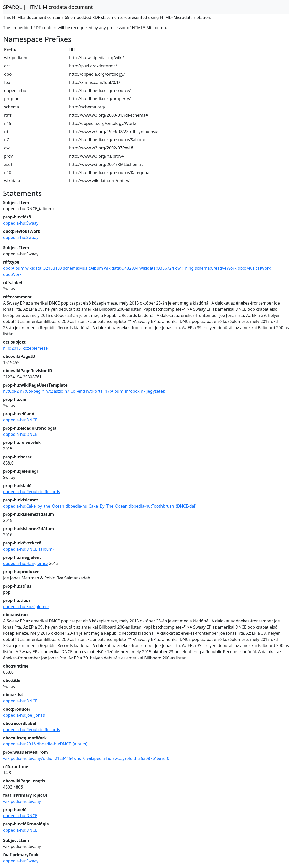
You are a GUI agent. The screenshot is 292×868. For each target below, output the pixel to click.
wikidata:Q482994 (121, 268)
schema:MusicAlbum (83, 268)
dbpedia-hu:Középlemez (26, 607)
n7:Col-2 (11, 391)
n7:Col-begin (32, 391)
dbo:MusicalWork (254, 268)
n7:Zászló (54, 391)
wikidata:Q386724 (157, 268)
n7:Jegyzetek (153, 391)
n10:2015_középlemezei (26, 348)
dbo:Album (14, 268)
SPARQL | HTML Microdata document (48, 7)
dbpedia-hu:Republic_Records (31, 492)
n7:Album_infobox (122, 391)
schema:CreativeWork (216, 268)
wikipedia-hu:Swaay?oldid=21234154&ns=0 (44, 758)
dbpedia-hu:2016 (19, 744)
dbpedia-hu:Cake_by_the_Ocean (34, 506)
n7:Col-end (75, 391)
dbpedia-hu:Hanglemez (26, 563)
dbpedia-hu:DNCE (20, 420)
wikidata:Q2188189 (44, 268)
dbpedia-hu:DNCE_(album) (28, 549)
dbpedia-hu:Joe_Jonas (24, 715)
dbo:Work (12, 274)
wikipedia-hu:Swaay (22, 801)
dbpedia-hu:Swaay (21, 223)
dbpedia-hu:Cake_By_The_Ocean (96, 506)
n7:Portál (95, 391)
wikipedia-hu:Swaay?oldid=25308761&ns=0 (128, 758)
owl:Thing (184, 268)
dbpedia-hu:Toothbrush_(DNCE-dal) (163, 506)
